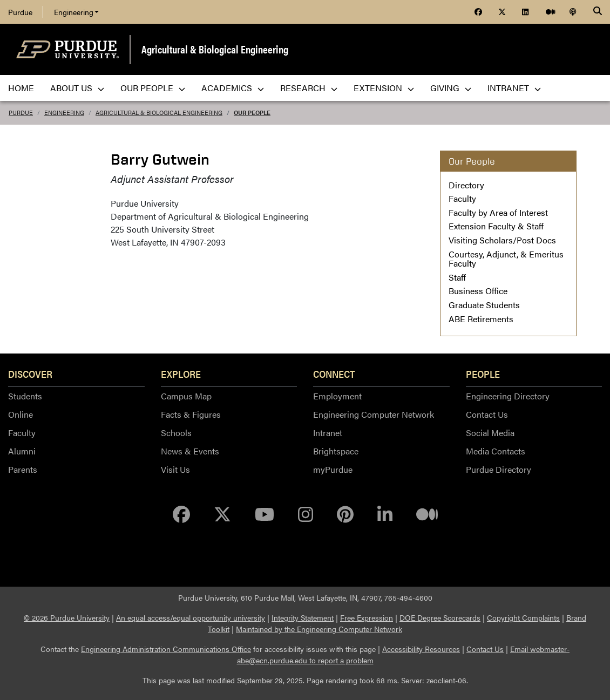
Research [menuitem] (309, 88)
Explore (181, 373)
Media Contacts (496, 451)
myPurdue (333, 469)
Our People (252, 113)
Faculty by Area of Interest (498, 212)
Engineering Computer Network (374, 414)
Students (25, 396)
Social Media (490, 433)
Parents (23, 469)
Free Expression (367, 617)
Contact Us (487, 414)
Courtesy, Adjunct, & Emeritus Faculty (506, 259)
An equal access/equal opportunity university (191, 617)
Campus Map (186, 396)
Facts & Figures (191, 414)
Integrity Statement (303, 617)
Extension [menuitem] (384, 88)
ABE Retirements (481, 319)
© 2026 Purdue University (67, 617)
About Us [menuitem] (77, 88)
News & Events (190, 451)
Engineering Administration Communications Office (166, 649)
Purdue (20, 12)
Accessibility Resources (421, 649)
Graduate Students (484, 305)
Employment (337, 396)
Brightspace (336, 451)
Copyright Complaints (523, 617)
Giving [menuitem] (451, 88)
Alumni (22, 451)
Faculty (462, 198)
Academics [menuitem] (233, 88)
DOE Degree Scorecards (440, 617)
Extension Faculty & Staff (496, 226)
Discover (30, 373)
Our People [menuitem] (153, 88)
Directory (466, 185)
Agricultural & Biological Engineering (215, 49)
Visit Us (175, 469)
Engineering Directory (508, 396)
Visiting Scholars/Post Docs (502, 240)
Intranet (328, 433)
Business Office (478, 291)
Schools (176, 433)
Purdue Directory (499, 469)
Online (21, 414)
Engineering (76, 12)
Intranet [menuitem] (514, 88)
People (483, 373)
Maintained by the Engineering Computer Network (319, 629)
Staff (457, 277)
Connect (334, 373)
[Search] (598, 12)
